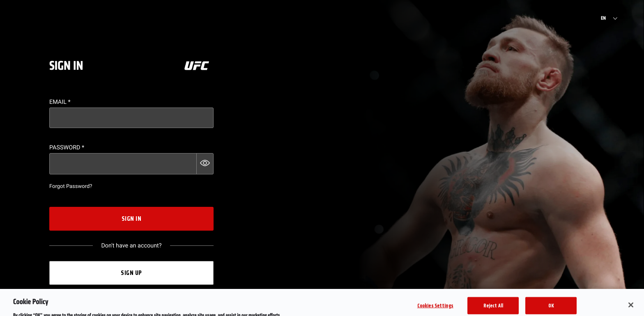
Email (60, 102)
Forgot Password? (71, 187)
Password (67, 148)
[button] (205, 164)
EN (603, 18)
